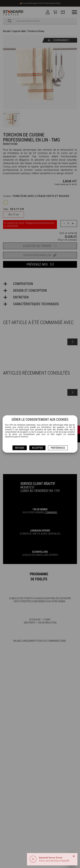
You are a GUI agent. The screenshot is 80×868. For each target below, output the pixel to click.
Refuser (20, 448)
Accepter (37, 448)
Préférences (58, 448)
